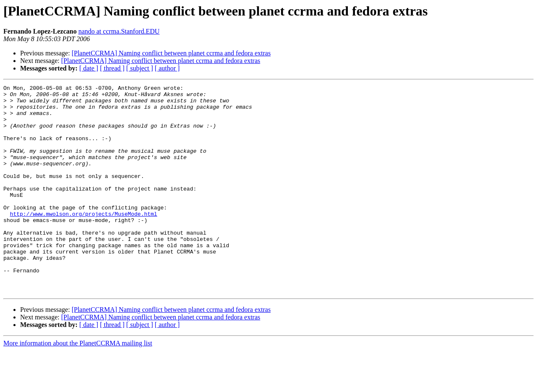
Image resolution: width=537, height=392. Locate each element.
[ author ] (167, 68)
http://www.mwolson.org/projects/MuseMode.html (84, 240)
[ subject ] (140, 68)
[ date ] (89, 68)
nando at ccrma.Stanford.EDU (119, 31)
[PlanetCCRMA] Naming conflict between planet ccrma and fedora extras (171, 53)
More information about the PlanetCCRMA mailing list (78, 385)
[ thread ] (112, 68)
